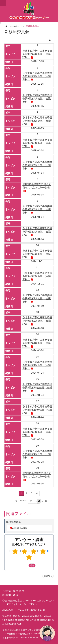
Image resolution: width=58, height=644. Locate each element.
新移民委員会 (32, 26)
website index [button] (3, 3)
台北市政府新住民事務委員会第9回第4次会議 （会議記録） (37, 232)
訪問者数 (7, 595)
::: (1, 23)
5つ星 (29, 557)
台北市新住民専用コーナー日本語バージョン (29, 11)
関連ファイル (19, 514)
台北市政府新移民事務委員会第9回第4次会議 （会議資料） (37, 209)
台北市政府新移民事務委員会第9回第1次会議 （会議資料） (37, 365)
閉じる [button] (51, 40)
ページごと (21, 501)
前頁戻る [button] (48, 576)
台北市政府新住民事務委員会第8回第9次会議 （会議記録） (37, 432)
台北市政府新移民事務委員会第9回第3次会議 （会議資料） (37, 276)
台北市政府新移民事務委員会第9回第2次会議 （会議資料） (37, 298)
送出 (26, 565)
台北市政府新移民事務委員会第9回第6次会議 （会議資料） (37, 99)
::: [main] (5, 25)
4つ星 (43, 551)
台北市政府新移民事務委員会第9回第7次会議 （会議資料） (37, 76)
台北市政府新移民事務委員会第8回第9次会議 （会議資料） (37, 454)
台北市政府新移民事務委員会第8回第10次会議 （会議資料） (37, 388)
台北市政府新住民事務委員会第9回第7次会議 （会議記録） (37, 54)
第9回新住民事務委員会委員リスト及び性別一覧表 (37, 186)
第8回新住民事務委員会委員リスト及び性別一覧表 (37, 475)
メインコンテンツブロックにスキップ (2, 2)
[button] (39, 501)
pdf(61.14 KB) (20, 528)
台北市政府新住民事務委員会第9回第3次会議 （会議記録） (37, 254)
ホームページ (15, 26)
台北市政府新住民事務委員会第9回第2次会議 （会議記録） (37, 321)
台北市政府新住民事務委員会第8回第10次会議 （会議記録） (37, 410)
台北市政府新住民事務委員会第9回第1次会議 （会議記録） (37, 343)
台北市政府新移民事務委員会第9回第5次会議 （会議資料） (37, 165)
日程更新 (7, 591)
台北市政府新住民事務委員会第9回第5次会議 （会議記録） (37, 143)
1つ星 (15, 551)
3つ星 (34, 551)
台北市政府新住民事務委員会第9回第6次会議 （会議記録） (37, 121)
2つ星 (24, 551)
